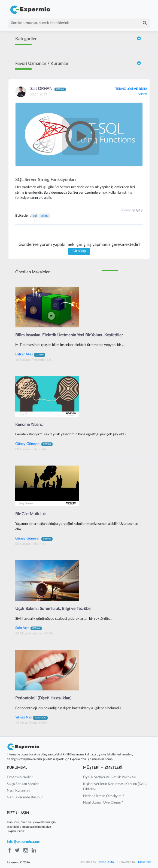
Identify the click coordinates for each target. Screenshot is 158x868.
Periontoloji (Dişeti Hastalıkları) (43, 698)
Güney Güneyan (34, 444)
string (45, 216)
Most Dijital (107, 862)
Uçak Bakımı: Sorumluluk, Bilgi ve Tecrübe (53, 609)
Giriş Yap (79, 251)
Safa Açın (28, 628)
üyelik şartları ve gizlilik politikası (109, 777)
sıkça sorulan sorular (23, 784)
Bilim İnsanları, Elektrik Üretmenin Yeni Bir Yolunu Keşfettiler (69, 335)
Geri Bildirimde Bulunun (25, 797)
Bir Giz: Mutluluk (31, 514)
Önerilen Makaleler (32, 272)
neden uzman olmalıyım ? (104, 796)
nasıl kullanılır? (19, 791)
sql (35, 216)
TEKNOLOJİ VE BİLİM (131, 89)
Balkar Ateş (30, 354)
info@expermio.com (24, 842)
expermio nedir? (20, 777)
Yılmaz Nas (31, 717)
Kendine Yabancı (29, 425)
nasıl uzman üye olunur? (103, 803)
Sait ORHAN (48, 89)
